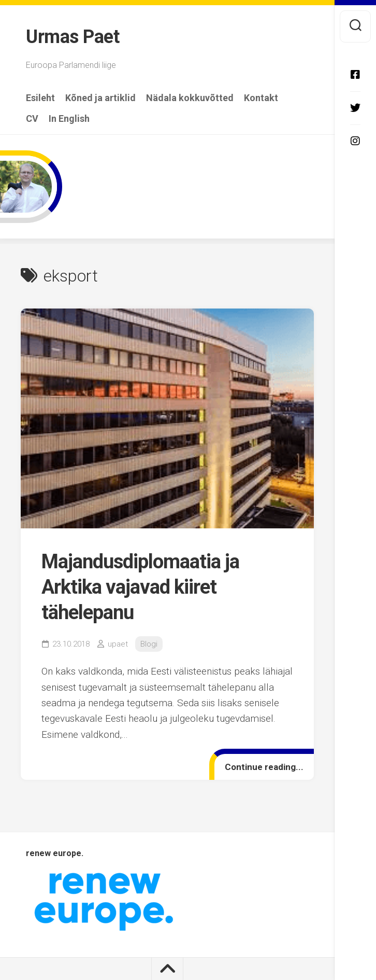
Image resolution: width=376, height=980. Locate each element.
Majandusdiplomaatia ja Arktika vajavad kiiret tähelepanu (140, 587)
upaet (118, 644)
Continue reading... (264, 767)
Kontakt (261, 98)
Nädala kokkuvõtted (190, 98)
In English (69, 119)
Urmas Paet (73, 37)
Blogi (149, 644)
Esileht (40, 98)
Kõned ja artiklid (100, 98)
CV (32, 119)
